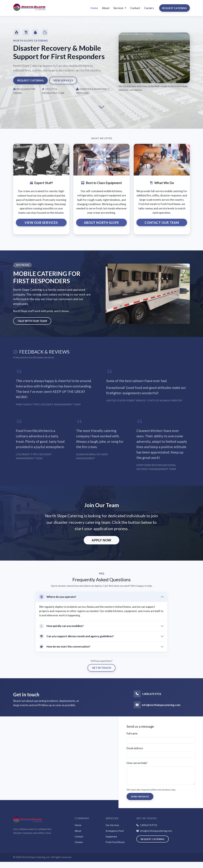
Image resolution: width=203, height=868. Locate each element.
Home (94, 10)
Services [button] (119, 10)
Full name (132, 739)
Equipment (111, 843)
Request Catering (175, 10)
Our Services (112, 831)
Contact (135, 10)
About (106, 10)
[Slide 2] (154, 84)
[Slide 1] (152, 84)
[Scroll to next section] (101, 111)
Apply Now (102, 545)
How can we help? (137, 769)
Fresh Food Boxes (115, 848)
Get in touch (101, 673)
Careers (149, 10)
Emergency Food (115, 837)
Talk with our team (33, 326)
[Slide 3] (157, 84)
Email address (135, 754)
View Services (67, 84)
